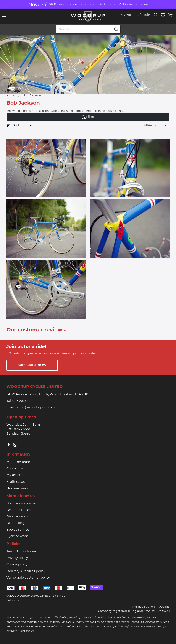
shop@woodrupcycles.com (38, 408)
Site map (59, 596)
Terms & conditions (22, 552)
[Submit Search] (116, 29)
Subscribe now (32, 365)
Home (11, 96)
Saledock (13, 600)
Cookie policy (17, 565)
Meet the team (18, 462)
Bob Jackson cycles (22, 504)
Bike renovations (20, 517)
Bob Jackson (32, 96)
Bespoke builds (19, 510)
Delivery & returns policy (26, 571)
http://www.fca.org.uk (20, 631)
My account (16, 475)
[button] (4, 15)
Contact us (15, 469)
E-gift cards (16, 482)
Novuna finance (19, 488)
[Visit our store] (155, 15)
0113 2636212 (22, 401)
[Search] (88, 29)
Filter (88, 117)
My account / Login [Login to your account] (135, 15)
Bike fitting (15, 523)
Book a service (18, 530)
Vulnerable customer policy (28, 578)
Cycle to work (17, 536)
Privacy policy (17, 558)
